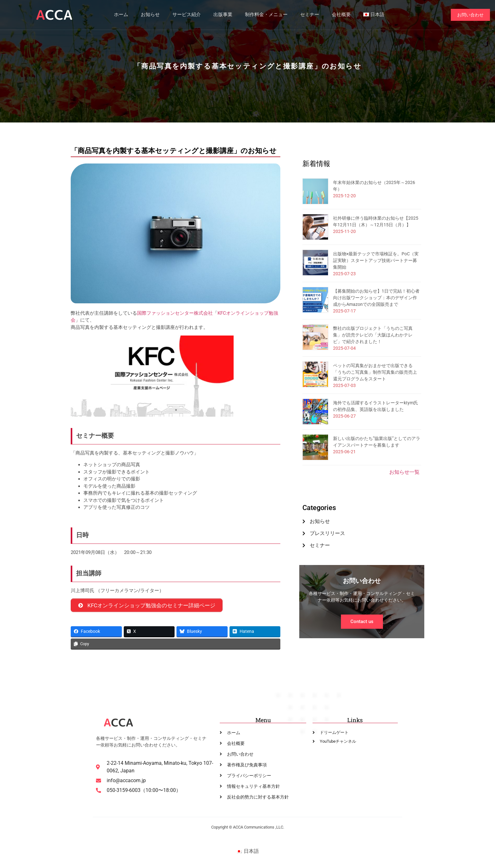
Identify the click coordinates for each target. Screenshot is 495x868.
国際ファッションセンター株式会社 (175, 313)
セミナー (309, 15)
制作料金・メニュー (266, 15)
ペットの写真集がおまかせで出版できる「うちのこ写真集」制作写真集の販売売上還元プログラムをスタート (375, 372)
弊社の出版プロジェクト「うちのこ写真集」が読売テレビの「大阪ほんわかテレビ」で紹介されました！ (373, 335)
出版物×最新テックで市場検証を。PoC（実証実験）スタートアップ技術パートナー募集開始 (376, 260)
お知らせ (150, 15)
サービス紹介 (186, 15)
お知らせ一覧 (404, 472)
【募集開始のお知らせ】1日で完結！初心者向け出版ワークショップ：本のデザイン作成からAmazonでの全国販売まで (376, 298)
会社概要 (341, 15)
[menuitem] (374, 15)
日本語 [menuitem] (251, 851)
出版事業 (223, 15)
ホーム (121, 15)
